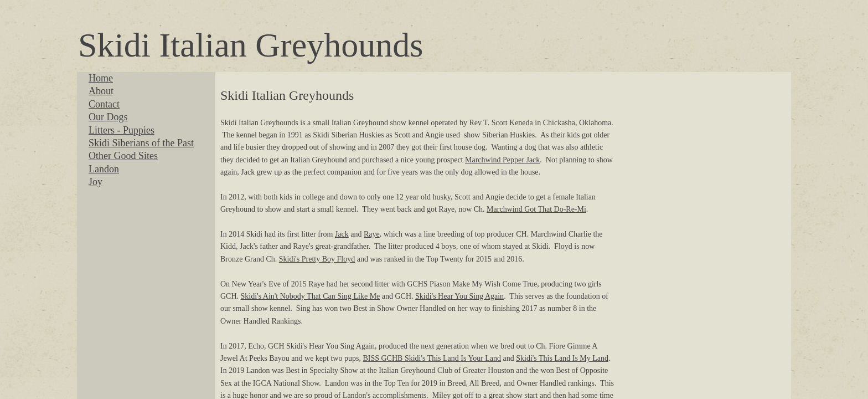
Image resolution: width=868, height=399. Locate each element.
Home (101, 78)
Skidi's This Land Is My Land (562, 358)
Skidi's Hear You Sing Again (459, 296)
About (101, 91)
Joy (95, 182)
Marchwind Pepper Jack (502, 160)
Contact (104, 104)
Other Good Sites (123, 156)
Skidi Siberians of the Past (141, 143)
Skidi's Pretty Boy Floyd (317, 259)
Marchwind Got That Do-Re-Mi (536, 209)
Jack (342, 234)
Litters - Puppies (122, 130)
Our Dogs (108, 117)
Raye (372, 234)
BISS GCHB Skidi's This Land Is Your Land (432, 358)
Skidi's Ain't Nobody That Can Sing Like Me (311, 296)
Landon (104, 169)
